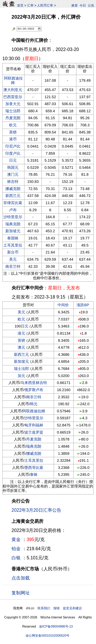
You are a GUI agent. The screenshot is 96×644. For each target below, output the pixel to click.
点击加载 (21, 578)
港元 (21, 333)
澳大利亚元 (13, 90)
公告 (91, 5)
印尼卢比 (13, 146)
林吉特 (13, 182)
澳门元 (13, 174)
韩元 (34, 404)
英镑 (13, 132)
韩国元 (13, 167)
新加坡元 (13, 231)
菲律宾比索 (13, 203)
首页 (20, 5)
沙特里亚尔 (13, 217)
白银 (16, 558)
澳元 (21, 347)
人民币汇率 (45, 5)
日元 (13, 160)
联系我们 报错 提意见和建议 (60, 608)
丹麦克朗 (13, 118)
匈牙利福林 (34, 425)
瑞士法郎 (13, 111)
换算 (75, 5)
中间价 (63, 305)
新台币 (13, 252)
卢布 (13, 210)
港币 (13, 139)
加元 (21, 376)
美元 (13, 259)
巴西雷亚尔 (13, 97)
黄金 (16, 539)
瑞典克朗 (13, 224)
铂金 (16, 549)
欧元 (13, 125)
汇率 (30, 5)
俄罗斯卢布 (34, 390)
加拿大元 (13, 104)
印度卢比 (13, 153)
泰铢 (34, 475)
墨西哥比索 (34, 468)
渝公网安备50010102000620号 (48, 635)
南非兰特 (13, 266)
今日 (83, 5)
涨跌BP (83, 305)
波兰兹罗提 (34, 432)
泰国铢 (13, 238)
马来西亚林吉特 (34, 383)
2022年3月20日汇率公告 (36, 510)
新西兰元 (13, 196)
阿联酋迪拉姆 (13, 81)
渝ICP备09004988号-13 (56, 626)
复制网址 (22, 593)
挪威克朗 (13, 189)
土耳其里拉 (13, 245)
